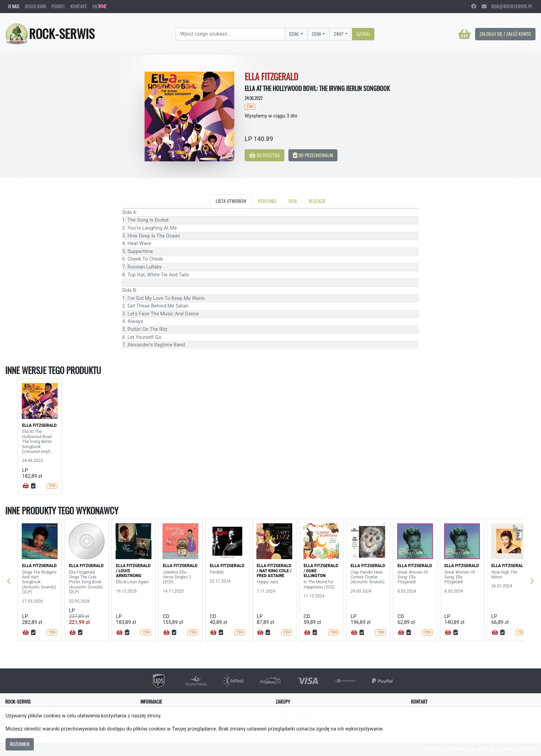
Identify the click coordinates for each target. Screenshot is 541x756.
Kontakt (79, 6)
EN (99, 6)
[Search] (230, 34)
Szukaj (363, 34)
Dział (294, 34)
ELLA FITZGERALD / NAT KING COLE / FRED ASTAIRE (274, 571)
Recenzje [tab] (317, 201)
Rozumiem (20, 744)
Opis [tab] (293, 201)
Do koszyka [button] (264, 155)
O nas (14, 6)
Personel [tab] (267, 201)
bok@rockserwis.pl (507, 6)
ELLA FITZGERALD (39, 425)
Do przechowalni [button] (313, 155)
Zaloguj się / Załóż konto (505, 34)
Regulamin (35, 6)
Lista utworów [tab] (231, 201)
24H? (339, 34)
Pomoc (58, 6)
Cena (317, 34)
